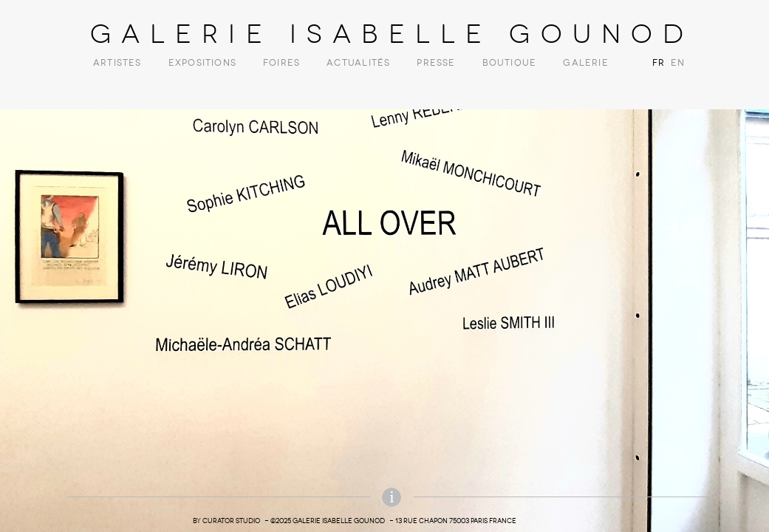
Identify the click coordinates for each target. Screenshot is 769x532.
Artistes (117, 63)
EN (676, 63)
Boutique (510, 63)
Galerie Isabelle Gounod (392, 34)
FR (659, 63)
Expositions (202, 63)
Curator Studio (231, 521)
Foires (281, 63)
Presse (436, 63)
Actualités (358, 63)
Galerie (585, 63)
